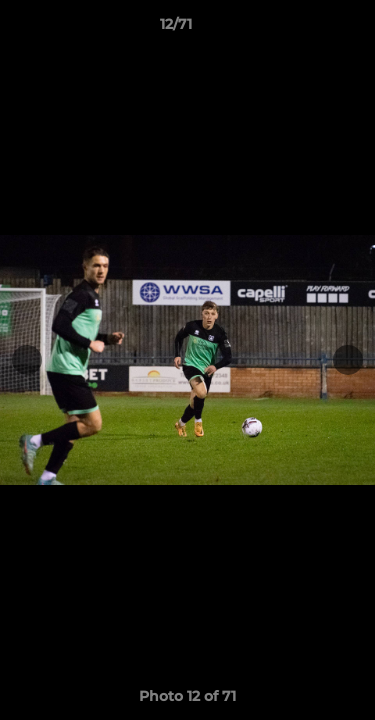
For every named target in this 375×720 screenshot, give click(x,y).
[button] (303, 29)
